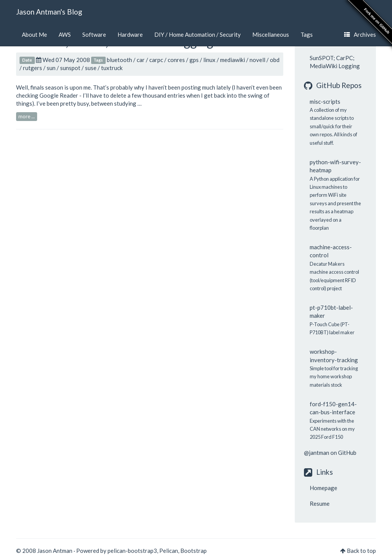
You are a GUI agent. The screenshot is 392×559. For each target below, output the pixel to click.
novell (257, 60)
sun (51, 68)
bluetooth (119, 60)
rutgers (33, 68)
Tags (307, 34)
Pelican (169, 551)
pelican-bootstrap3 (132, 551)
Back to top (361, 551)
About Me (34, 34)
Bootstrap (194, 551)
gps (194, 60)
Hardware (130, 34)
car (141, 60)
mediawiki (233, 60)
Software (94, 34)
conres (176, 60)
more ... (27, 116)
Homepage (323, 488)
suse (91, 68)
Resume (320, 503)
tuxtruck (112, 68)
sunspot (70, 68)
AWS (65, 34)
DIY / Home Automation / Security (198, 34)
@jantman (317, 453)
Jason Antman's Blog (49, 12)
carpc (156, 60)
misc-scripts (325, 101)
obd (275, 60)
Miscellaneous (271, 34)
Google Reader (59, 95)
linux (209, 60)
